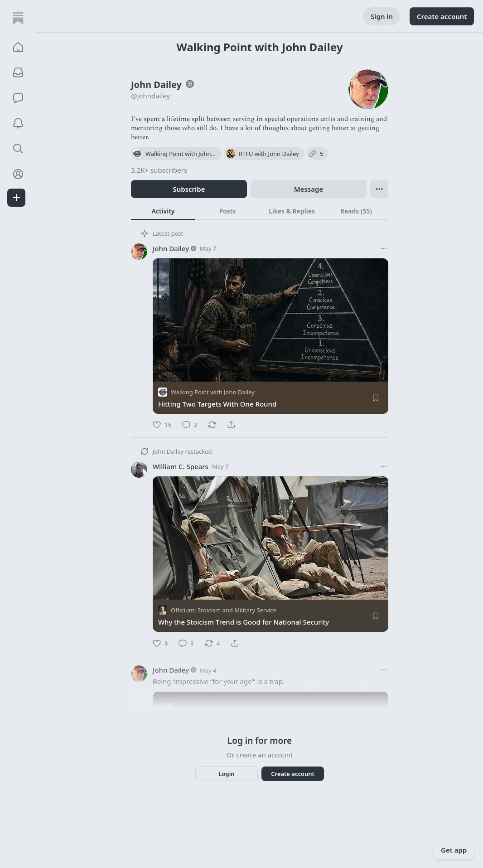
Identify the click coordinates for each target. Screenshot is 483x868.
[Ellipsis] (379, 189)
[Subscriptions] (18, 73)
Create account (442, 16)
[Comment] (190, 425)
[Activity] (18, 123)
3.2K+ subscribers (159, 170)
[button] (18, 47)
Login (226, 774)
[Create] (16, 198)
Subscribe (189, 189)
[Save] (376, 398)
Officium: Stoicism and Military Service (224, 611)
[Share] (231, 425)
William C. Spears (181, 466)
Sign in (382, 16)
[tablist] (260, 211)
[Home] (18, 18)
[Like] (162, 425)
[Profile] (18, 174)
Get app (454, 850)
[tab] (163, 211)
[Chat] (18, 98)
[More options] (384, 248)
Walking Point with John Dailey (213, 392)
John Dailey (171, 248)
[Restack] (212, 425)
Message (309, 189)
